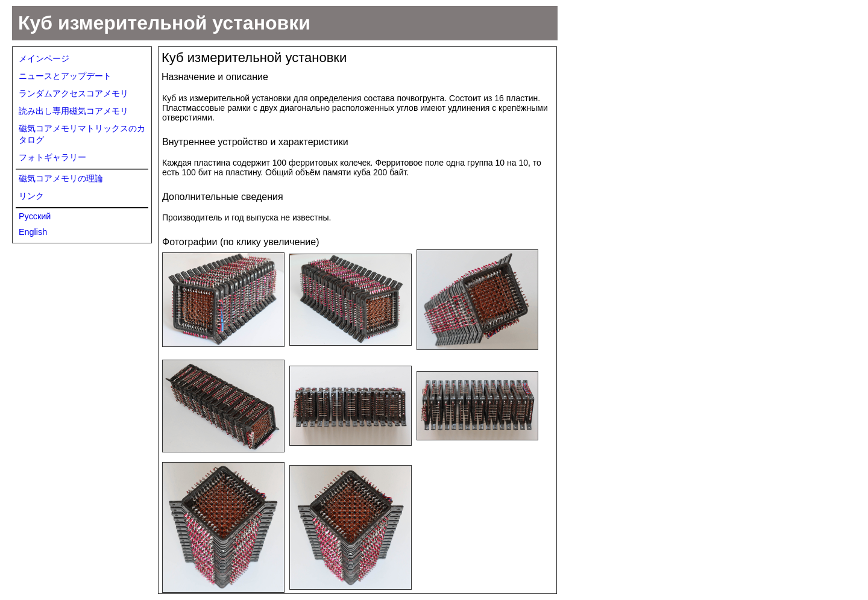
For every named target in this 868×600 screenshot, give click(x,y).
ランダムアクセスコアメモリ (74, 93)
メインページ (44, 58)
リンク (31, 196)
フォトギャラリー (52, 157)
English (33, 232)
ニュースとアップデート (65, 76)
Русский (35, 216)
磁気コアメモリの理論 (61, 178)
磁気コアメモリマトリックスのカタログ (82, 134)
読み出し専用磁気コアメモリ (74, 111)
